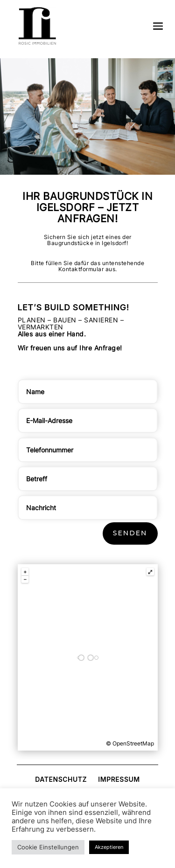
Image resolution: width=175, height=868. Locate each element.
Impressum (119, 779)
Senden (130, 533)
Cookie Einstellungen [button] (48, 847)
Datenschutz (61, 779)
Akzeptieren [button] (109, 847)
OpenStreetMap (133, 743)
